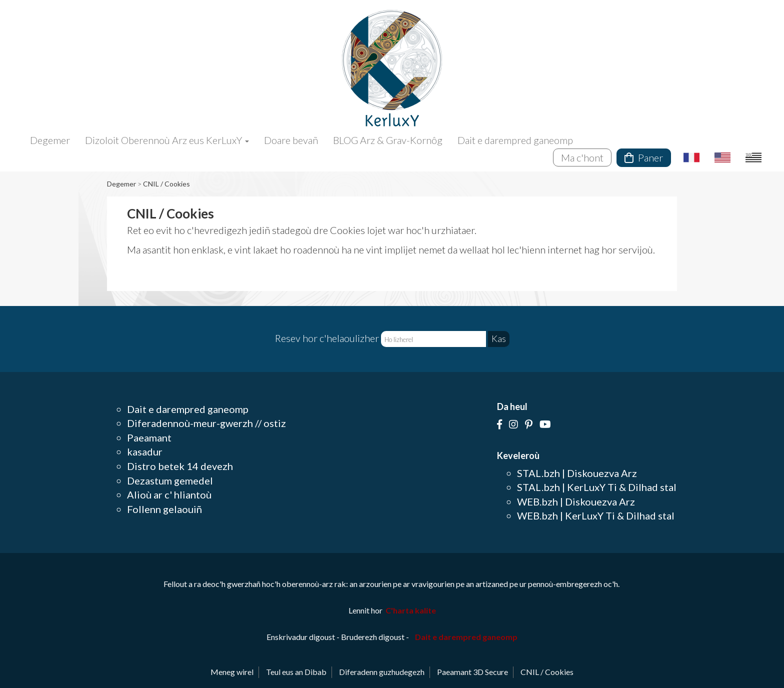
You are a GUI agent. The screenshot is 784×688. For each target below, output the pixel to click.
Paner (644, 157)
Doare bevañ (291, 140)
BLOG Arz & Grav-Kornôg (388, 140)
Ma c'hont (582, 157)
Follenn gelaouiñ (164, 509)
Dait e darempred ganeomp (515, 140)
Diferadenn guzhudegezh (382, 672)
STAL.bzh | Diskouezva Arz (577, 473)
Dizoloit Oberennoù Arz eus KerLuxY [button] (167, 140)
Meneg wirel (232, 672)
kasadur (145, 451)
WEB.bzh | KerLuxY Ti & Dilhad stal (596, 515)
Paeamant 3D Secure (472, 672)
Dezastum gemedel (170, 480)
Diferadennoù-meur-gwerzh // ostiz (206, 423)
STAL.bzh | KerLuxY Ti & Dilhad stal (597, 487)
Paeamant (149, 437)
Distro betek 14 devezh (180, 466)
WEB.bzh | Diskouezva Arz (576, 501)
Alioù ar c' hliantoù (169, 494)
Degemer (50, 140)
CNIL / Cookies (166, 184)
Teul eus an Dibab (296, 672)
